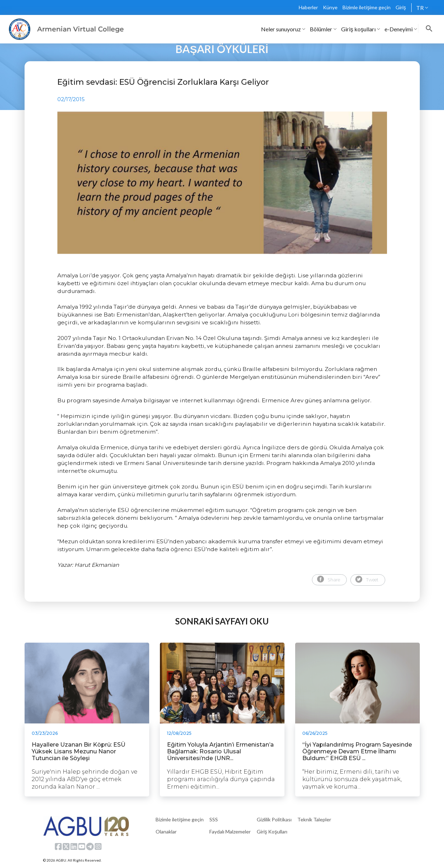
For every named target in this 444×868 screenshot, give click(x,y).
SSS (214, 819)
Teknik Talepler (314, 819)
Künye (330, 7)
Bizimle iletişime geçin (367, 7)
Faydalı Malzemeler (230, 832)
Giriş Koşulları (272, 832)
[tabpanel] (222, 183)
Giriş (401, 7)
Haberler (308, 7)
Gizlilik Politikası (274, 819)
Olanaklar (166, 832)
